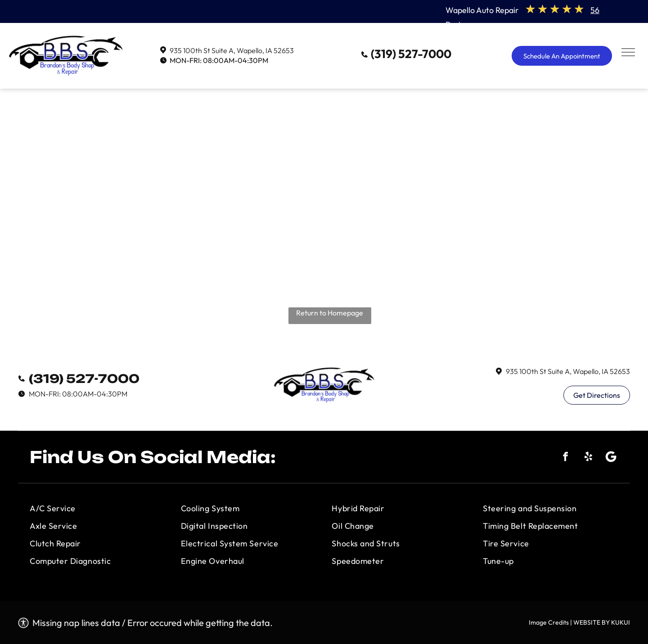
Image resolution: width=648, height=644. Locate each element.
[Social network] (611, 458)
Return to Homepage (330, 313)
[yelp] (588, 458)
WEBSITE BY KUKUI (602, 622)
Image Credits (549, 622)
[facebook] (565, 458)
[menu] (628, 52)
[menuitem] (97, 508)
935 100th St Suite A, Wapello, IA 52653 (232, 50)
